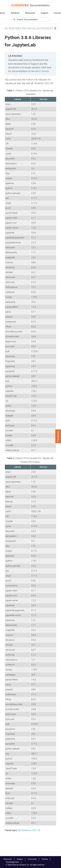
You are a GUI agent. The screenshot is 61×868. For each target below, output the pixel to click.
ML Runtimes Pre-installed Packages (29, 28)
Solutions (15, 13)
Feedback (58, 436)
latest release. (42, 71)
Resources (30, 13)
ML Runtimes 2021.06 (29, 830)
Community (32, 859)
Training (45, 859)
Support (44, 13)
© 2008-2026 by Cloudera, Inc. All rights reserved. (25, 865)
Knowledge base (12, 862)
